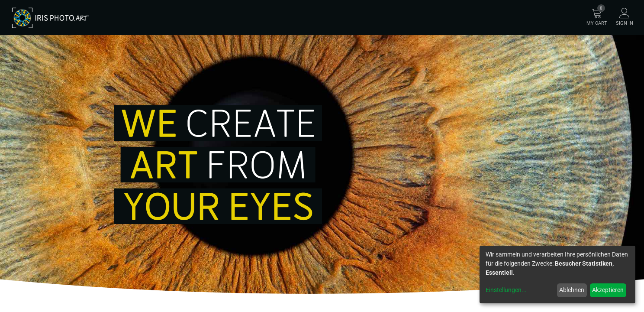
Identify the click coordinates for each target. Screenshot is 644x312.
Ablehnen (572, 290)
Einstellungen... (506, 290)
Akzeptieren (608, 290)
